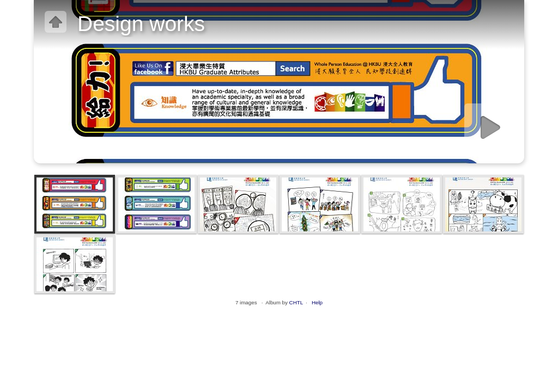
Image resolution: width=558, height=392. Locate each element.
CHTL (296, 302)
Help (317, 302)
